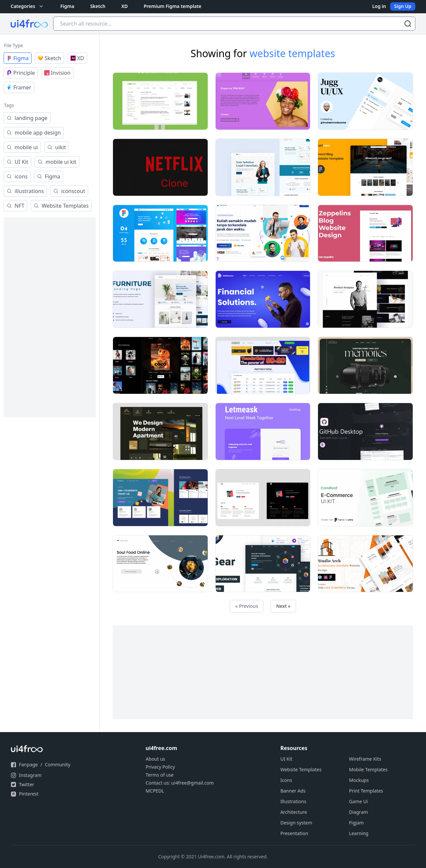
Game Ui (358, 801)
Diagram (358, 812)
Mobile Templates (368, 769)
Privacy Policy (160, 767)
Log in (379, 6)
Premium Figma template (172, 6)
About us (155, 759)
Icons (286, 780)
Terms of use (160, 775)
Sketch (98, 6)
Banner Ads (293, 791)
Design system (296, 823)
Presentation (294, 833)
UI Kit (286, 759)
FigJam (356, 823)
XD (124, 6)
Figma (67, 6)
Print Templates (366, 791)
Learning (359, 833)
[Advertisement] (50, 317)
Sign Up (403, 6)
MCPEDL (155, 791)
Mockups (359, 780)
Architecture (294, 812)
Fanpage (28, 764)
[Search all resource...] (234, 24)
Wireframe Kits (365, 759)
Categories (28, 6)
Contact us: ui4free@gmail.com (180, 783)
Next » (283, 606)
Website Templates (301, 769)
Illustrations (293, 801)
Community (58, 764)
